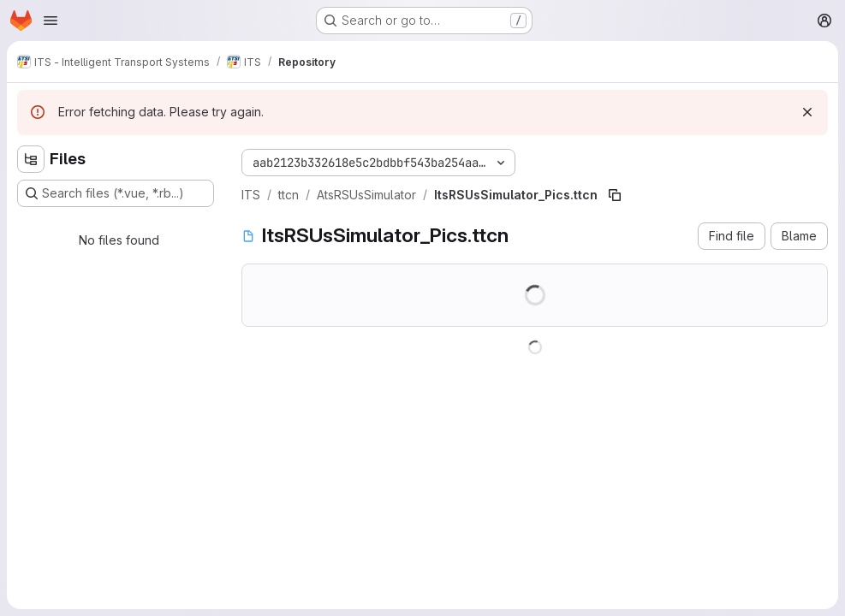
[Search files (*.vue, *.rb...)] (116, 193)
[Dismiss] (807, 112)
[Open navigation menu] (51, 21)
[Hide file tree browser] (31, 159)
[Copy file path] (615, 195)
